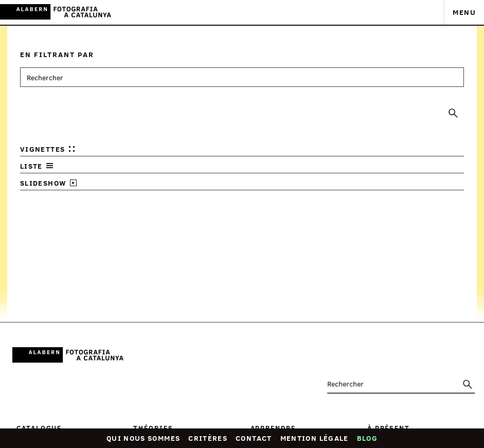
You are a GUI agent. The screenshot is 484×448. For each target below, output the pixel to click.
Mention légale (315, 438)
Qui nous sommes (143, 438)
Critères (208, 438)
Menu (464, 12)
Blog (367, 438)
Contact (254, 438)
